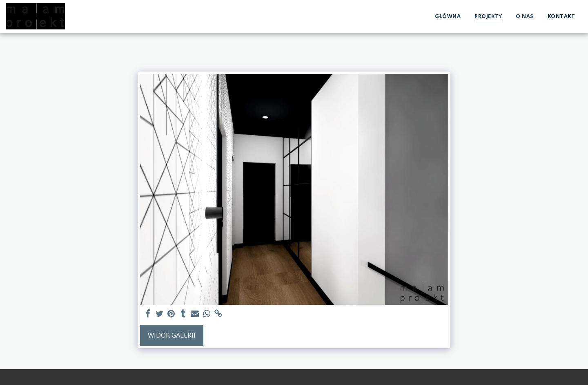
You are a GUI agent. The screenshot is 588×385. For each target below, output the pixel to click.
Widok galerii (172, 335)
